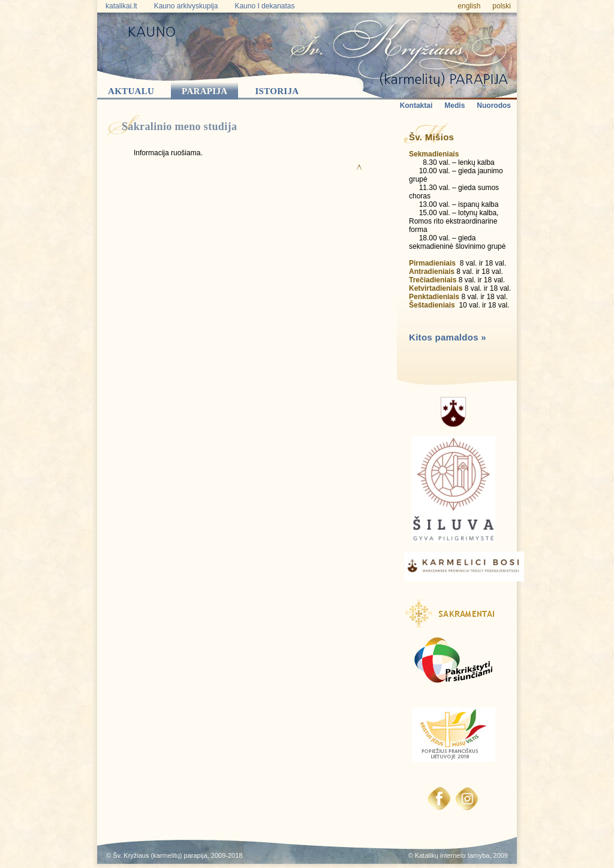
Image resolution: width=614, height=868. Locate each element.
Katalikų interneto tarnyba (452, 855)
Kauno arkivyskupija (186, 6)
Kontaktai (416, 106)
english (469, 6)
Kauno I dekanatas (264, 6)
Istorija (277, 91)
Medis (455, 106)
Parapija (204, 91)
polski (502, 6)
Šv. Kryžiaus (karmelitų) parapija (160, 855)
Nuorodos (494, 106)
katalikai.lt (121, 6)
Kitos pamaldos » (448, 337)
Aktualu (131, 91)
